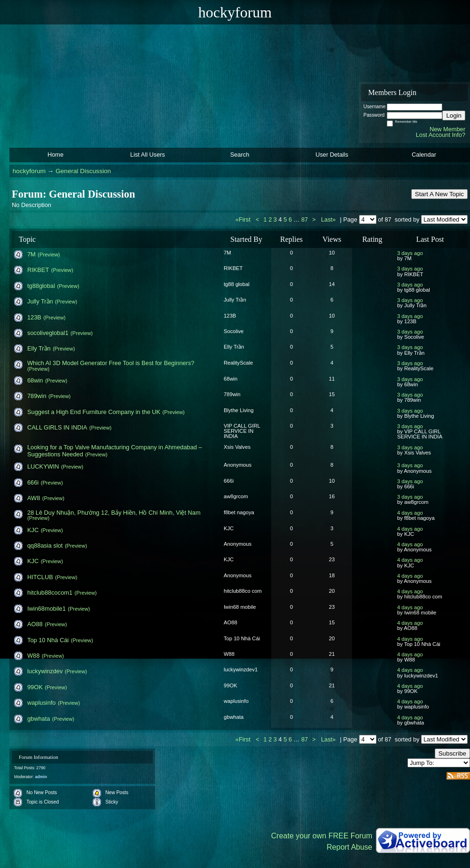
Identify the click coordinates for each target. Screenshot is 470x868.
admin (41, 777)
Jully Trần (40, 301)
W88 (33, 656)
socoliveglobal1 (48, 333)
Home (55, 155)
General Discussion (83, 171)
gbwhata (39, 719)
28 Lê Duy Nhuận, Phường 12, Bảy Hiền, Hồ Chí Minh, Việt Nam (114, 513)
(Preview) (49, 255)
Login (454, 115)
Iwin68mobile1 (47, 609)
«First (244, 219)
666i (33, 482)
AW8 (34, 498)
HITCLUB (40, 577)
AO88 (35, 624)
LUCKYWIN (43, 466)
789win (37, 396)
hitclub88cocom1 (50, 593)
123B (34, 317)
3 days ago (410, 253)
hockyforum (29, 171)
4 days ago (410, 513)
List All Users (148, 155)
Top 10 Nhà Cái (48, 640)
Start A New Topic (439, 194)
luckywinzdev (45, 671)
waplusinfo (41, 703)
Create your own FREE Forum (322, 836)
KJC (33, 530)
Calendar (424, 155)
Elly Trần (39, 348)
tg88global (41, 286)
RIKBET (38, 270)
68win (35, 380)
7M (31, 254)
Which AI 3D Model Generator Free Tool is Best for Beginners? (111, 363)
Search (240, 155)
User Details (332, 155)
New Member (447, 129)
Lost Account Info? (441, 135)
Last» (329, 219)
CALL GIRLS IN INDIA (57, 427)
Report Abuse (349, 847)
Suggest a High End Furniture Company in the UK (94, 412)
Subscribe (452, 753)
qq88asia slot (45, 545)
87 (305, 219)
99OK (35, 687)
